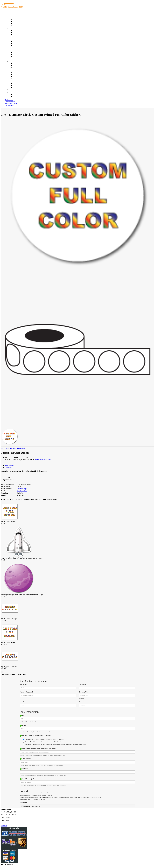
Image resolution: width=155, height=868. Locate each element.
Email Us (4, 826)
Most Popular (17, 25)
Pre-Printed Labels (11, 103)
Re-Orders (12, 89)
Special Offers (18, 27)
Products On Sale (19, 21)
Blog (15, 73)
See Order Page (22, 489)
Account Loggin (18, 95)
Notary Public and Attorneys (22, 40)
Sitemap (16, 87)
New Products (18, 23)
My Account (13, 91)
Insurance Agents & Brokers (22, 34)
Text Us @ (8, 823)
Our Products (13, 16)
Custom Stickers (14, 62)
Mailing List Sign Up (20, 85)
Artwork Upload (18, 67)
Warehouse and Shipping (21, 43)
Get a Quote (17, 65)
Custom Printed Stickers (21, 45)
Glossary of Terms (19, 76)
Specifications (9, 465)
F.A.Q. (15, 78)
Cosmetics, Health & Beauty (22, 42)
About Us (12, 69)
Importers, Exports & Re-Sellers (23, 38)
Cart (10, 93)
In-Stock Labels (18, 18)
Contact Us (13, 80)
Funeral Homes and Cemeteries (23, 58)
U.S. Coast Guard (19, 54)
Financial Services (19, 47)
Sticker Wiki (17, 74)
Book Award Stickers (20, 60)
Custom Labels (10, 102)
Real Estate (17, 53)
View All (16, 31)
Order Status (17, 84)
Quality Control (18, 32)
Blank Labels (9, 105)
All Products (9, 100)
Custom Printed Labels (20, 20)
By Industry (13, 29)
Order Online (20, 448)
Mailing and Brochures (20, 49)
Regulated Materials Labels (22, 56)
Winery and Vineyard (20, 36)
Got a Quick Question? (8, 448)
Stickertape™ (17, 51)
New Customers (18, 96)
